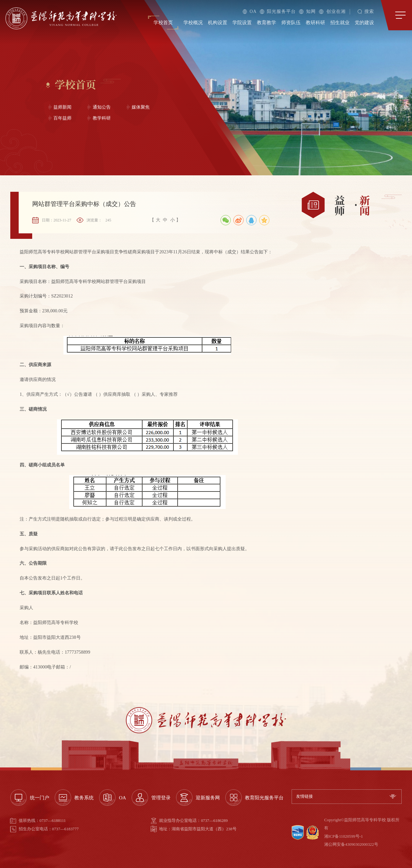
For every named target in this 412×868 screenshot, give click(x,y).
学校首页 (163, 23)
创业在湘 (332, 11)
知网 (307, 11)
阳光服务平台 (278, 11)
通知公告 (102, 107)
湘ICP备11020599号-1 (343, 836)
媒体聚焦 (141, 107)
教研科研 (315, 23)
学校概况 (193, 23)
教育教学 (267, 23)
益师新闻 (62, 107)
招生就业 (340, 23)
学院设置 (242, 23)
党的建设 (364, 23)
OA (250, 11)
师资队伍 (291, 23)
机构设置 (218, 23)
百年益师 (62, 118)
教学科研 (102, 118)
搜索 (366, 11)
